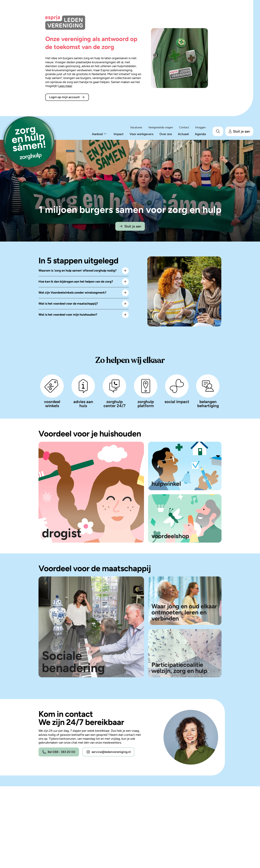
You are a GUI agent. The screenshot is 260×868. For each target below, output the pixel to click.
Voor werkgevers (141, 134)
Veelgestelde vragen (161, 127)
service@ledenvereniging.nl (108, 752)
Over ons (166, 134)
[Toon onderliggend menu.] (105, 134)
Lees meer (65, 86)
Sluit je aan (239, 131)
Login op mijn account (67, 97)
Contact (184, 127)
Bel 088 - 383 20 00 (59, 752)
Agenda (200, 134)
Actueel (183, 134)
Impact (119, 134)
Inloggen (200, 127)
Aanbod (97, 134)
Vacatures (136, 127)
